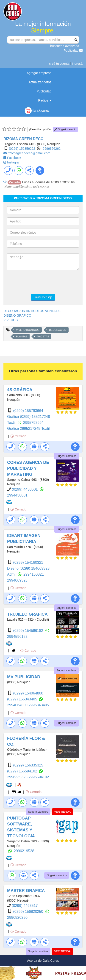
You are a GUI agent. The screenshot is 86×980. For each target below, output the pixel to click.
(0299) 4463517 (25, 906)
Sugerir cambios (66, 456)
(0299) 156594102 (23, 771)
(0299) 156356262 (22, 149)
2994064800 (18, 705)
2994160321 (34, 574)
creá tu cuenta (59, 64)
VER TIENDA (62, 812)
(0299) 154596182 (29, 631)
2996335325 (18, 777)
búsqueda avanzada (65, 46)
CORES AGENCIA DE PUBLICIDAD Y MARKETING (28, 468)
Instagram (14, 162)
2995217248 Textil (35, 429)
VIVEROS (11, 320)
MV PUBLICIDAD (24, 677)
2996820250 (17, 917)
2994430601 (17, 495)
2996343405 (39, 705)
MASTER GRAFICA (26, 891)
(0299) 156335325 (28, 765)
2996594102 (39, 777)
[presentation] (42, 283)
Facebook (14, 158)
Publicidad (73, 51)
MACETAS (43, 336)
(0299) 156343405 (23, 699)
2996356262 (52, 149)
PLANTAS (22, 336)
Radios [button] (45, 100)
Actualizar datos (40, 82)
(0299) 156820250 (29, 912)
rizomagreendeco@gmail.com (29, 153)
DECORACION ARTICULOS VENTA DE (32, 311)
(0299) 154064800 (28, 693)
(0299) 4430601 (25, 489)
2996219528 (24, 851)
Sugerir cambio (65, 129)
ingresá (77, 64)
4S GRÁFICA (20, 390)
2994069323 (17, 580)
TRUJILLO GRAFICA (27, 614)
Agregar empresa (39, 73)
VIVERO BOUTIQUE (28, 330)
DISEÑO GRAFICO (17, 315)
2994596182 (17, 637)
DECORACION (58, 330)
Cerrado (18, 436)
